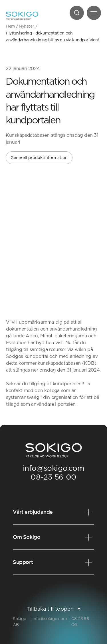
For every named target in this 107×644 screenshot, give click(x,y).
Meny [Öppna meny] (92, 14)
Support (23, 562)
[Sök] (77, 13)
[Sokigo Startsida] (54, 451)
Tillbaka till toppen (54, 609)
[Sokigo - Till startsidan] (22, 16)
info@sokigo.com (54, 468)
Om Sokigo (27, 537)
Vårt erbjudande (33, 512)
